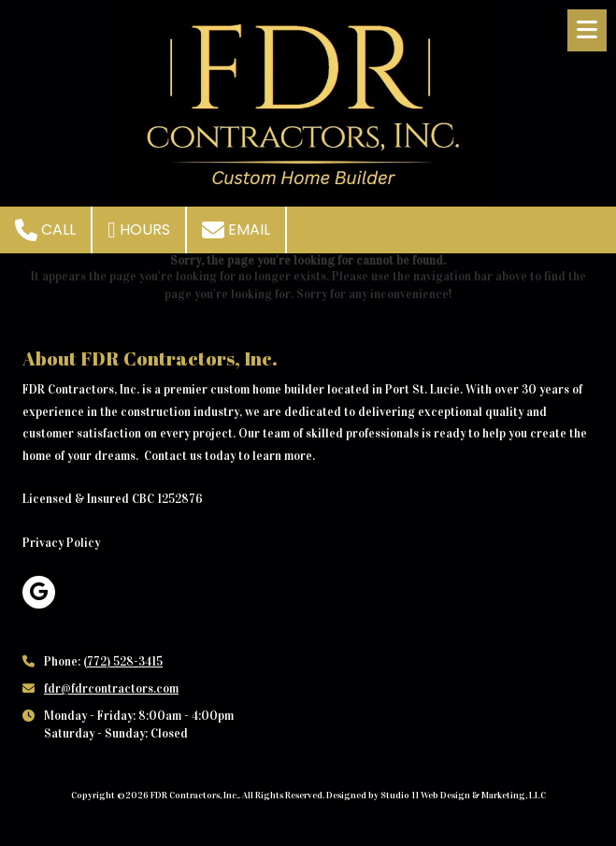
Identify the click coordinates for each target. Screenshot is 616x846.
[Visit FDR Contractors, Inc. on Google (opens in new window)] (39, 592)
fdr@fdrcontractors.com (111, 689)
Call (45, 230)
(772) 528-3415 (123, 662)
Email (236, 230)
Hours (139, 230)
